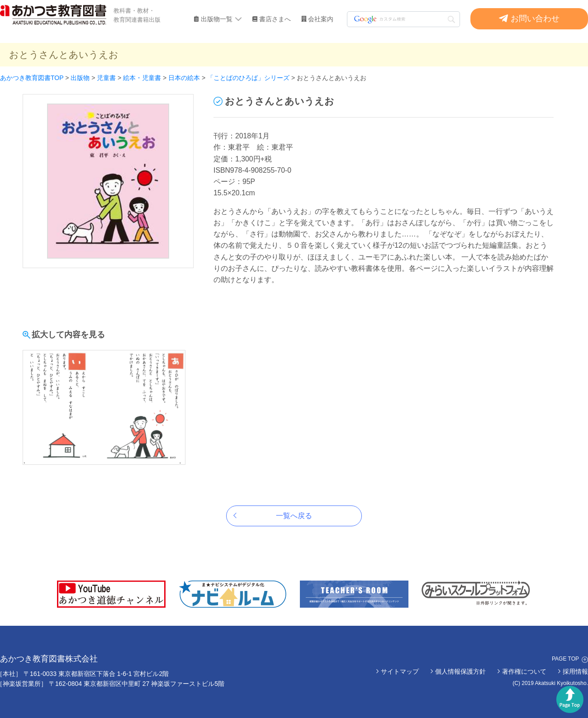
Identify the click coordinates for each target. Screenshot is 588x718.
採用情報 (575, 671)
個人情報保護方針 (460, 671)
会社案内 (321, 19)
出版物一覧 (217, 19)
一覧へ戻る (294, 516)
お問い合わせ (535, 19)
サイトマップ (400, 671)
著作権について (524, 671)
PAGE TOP (565, 659)
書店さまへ (275, 19)
